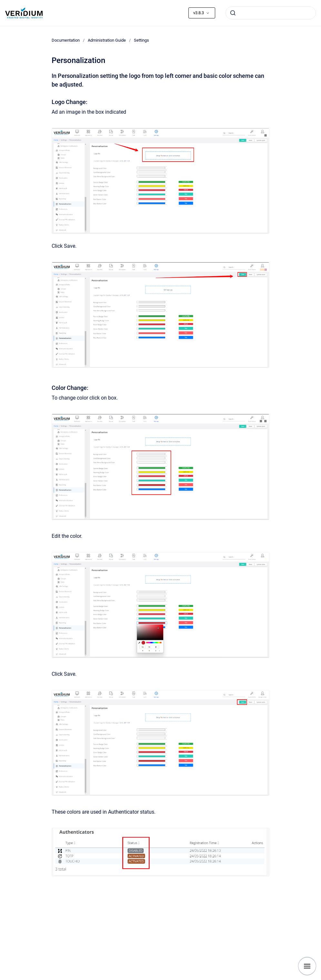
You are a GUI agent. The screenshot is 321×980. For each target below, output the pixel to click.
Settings (141, 40)
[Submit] (233, 13)
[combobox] (271, 13)
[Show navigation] (307, 966)
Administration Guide (107, 40)
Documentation (66, 40)
